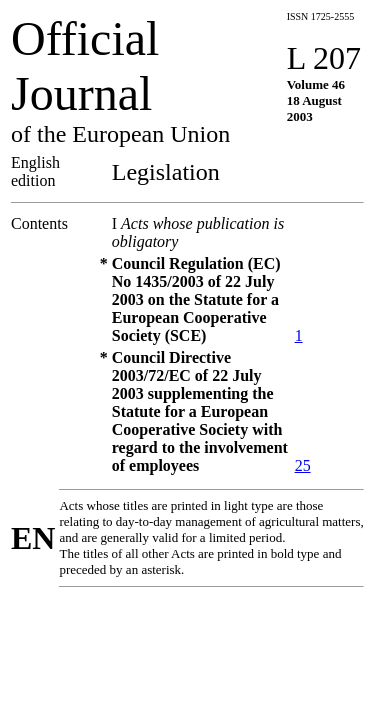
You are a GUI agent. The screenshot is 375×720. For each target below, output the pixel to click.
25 (303, 465)
